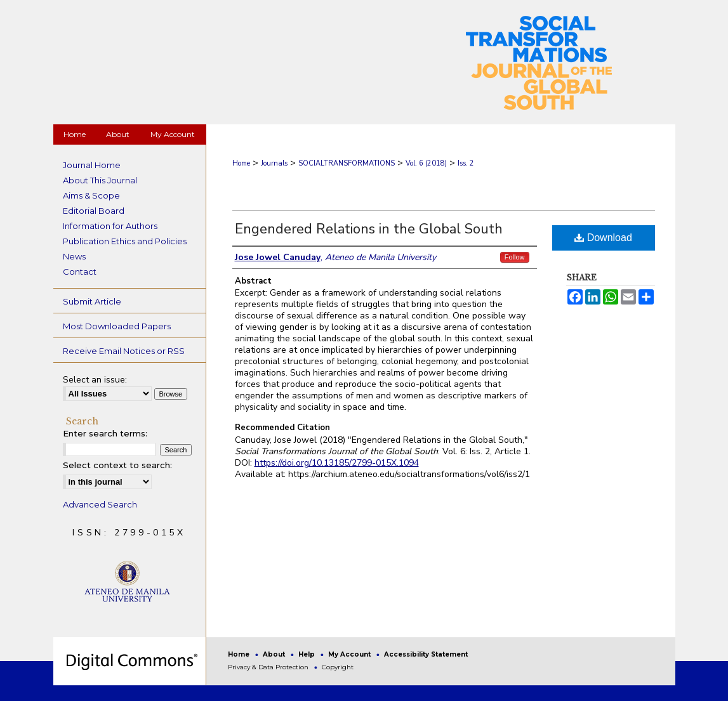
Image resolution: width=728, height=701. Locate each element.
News (74, 256)
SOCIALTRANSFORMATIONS (347, 163)
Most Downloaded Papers (117, 326)
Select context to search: (117, 465)
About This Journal (100, 180)
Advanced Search (100, 504)
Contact (80, 272)
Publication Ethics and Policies (125, 241)
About (275, 654)
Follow (515, 257)
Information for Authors (110, 226)
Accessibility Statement (426, 654)
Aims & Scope (91, 195)
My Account (350, 654)
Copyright (338, 667)
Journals (274, 163)
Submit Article (92, 301)
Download (603, 238)
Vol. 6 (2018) (426, 163)
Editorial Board (94, 211)
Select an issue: (95, 380)
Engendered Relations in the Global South (369, 229)
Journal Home (92, 165)
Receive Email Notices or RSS (124, 351)
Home (241, 163)
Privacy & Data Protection (269, 667)
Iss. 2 (466, 163)
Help (308, 654)
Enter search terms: (105, 433)
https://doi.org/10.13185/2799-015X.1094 (337, 463)
